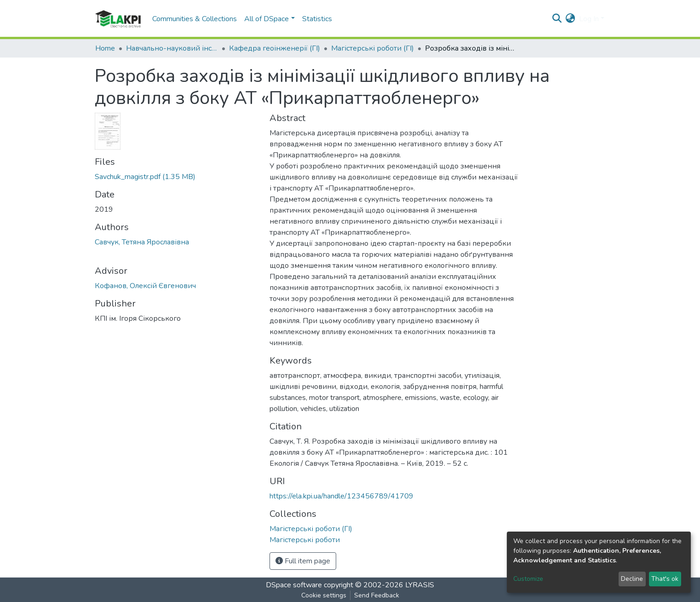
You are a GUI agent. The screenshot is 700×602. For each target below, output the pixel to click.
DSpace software (294, 585)
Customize (528, 579)
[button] (571, 19)
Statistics (317, 19)
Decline (632, 579)
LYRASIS (420, 585)
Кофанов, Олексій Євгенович (145, 286)
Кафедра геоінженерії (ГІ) (275, 48)
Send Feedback (377, 595)
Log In (589, 19)
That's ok (665, 579)
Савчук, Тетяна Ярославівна (142, 242)
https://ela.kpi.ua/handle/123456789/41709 (341, 496)
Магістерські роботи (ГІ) (373, 48)
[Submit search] (557, 19)
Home (105, 48)
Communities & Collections (195, 19)
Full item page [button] (303, 561)
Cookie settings (324, 595)
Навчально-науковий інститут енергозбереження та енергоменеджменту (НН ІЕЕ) (172, 48)
